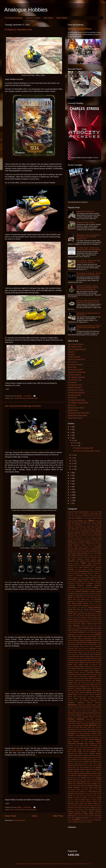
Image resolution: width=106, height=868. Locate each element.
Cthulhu (99, 591)
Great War (76, 640)
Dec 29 (76, 443)
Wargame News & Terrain (76, 408)
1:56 (82, 516)
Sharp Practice (93, 764)
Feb (73, 466)
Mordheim (90, 699)
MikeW (99, 693)
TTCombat (93, 798)
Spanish (99, 767)
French (86, 628)
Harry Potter (90, 646)
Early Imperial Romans (80, 603)
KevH (78, 669)
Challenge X (90, 573)
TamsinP (79, 783)
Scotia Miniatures (73, 760)
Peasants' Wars (80, 723)
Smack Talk (71, 767)
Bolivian (99, 557)
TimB (90, 792)
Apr (73, 461)
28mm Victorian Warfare (76, 344)
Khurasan (96, 669)
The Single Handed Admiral (77, 400)
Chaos (91, 575)
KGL (92, 669)
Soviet (86, 767)
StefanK (80, 776)
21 (71, 473)
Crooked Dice (98, 589)
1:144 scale (75, 514)
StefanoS (85, 776)
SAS (90, 755)
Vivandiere (75, 806)
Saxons (70, 757)
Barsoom (84, 545)
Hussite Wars (87, 653)
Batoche (95, 545)
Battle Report (78, 547)
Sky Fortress (93, 765)
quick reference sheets (74, 737)
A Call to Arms (86, 525)
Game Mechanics (92, 630)
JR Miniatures (93, 665)
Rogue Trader (77, 749)
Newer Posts (10, 816)
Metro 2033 (75, 693)
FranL (70, 628)
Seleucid (82, 762)
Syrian (88, 782)
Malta (93, 687)
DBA (79, 597)
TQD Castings (97, 796)
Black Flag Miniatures (80, 551)
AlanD (97, 529)
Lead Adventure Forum (75, 385)
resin (82, 745)
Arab (93, 535)
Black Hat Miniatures (92, 551)
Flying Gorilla (72, 367)
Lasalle (75, 679)
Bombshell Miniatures (91, 559)
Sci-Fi (99, 757)
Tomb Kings (93, 794)
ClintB (80, 581)
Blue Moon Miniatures (83, 557)
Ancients (71, 533)
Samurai (99, 753)
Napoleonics (73, 705)
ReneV (86, 743)
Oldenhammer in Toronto (76, 390)
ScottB (84, 760)
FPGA (82, 626)
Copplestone (72, 587)
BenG (84, 549)
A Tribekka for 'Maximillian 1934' (18, 30)
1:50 (79, 516)
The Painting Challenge (14, 18)
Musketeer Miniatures (76, 703)
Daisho (99, 593)
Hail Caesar (93, 644)
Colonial (99, 581)
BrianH (77, 561)
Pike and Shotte (90, 729)
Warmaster (71, 816)
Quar (100, 735)
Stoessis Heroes (91, 778)
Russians (93, 751)
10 (71, 503)
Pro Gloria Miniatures (83, 733)
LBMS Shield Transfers (91, 679)
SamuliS (92, 753)
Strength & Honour (82, 780)
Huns (75, 653)
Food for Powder (96, 620)
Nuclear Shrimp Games (84, 711)
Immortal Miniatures (74, 656)
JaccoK (94, 660)
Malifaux (89, 687)
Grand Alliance (77, 638)
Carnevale (70, 571)
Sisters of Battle (78, 765)
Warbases (93, 808)
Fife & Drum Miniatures (79, 616)
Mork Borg (98, 699)
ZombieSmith (81, 822)
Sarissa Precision (83, 755)
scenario (84, 757)
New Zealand (87, 705)
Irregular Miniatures (92, 658)
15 (71, 489)
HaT (76, 648)
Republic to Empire (95, 743)
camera (92, 567)
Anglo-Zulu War (72, 535)
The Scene (84, 788)
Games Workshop (78, 632)
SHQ (100, 764)
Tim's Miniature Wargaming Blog (78, 403)
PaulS (73, 723)
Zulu (86, 822)
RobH (96, 747)
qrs (91, 735)
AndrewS (77, 533)
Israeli (100, 658)
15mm (79, 518)
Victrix (76, 804)
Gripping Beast (92, 642)
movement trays (73, 701)
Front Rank (75, 630)
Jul (73, 458)
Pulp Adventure (32, 810)
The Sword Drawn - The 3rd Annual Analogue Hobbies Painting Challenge (89, 249)
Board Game (93, 557)
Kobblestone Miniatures (90, 675)
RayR (86, 739)
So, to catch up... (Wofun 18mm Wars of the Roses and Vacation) (88, 261)
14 (71, 492)
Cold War (93, 581)
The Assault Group (79, 786)
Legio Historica (91, 683)
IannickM (86, 654)
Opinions (70, 717)
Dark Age (79, 595)
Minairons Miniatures (84, 695)
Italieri (90, 660)
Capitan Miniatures (88, 569)
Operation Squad (97, 715)
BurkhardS (71, 565)
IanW (91, 654)
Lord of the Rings (89, 685)
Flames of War (73, 620)
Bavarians (71, 549)
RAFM (92, 737)
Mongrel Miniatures (73, 699)
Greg (78, 642)
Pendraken (92, 723)
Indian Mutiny (98, 656)
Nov (73, 455)
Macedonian (71, 687)
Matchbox (70, 691)
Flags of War (97, 618)
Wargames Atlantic (83, 810)
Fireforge (93, 616)
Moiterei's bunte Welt (74, 387)
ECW (76, 605)
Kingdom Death (88, 671)
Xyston (82, 820)
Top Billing (76, 796)
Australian (82, 541)
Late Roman (81, 679)
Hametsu (76, 646)
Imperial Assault (84, 656)
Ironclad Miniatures (81, 658)
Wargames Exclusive (95, 810)
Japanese (82, 662)
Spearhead (98, 770)
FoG (90, 620)
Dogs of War (90, 599)
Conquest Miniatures (94, 585)
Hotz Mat (92, 650)
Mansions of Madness (75, 689)
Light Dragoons (76, 685)
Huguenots (98, 650)
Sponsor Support (97, 772)
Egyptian (86, 605)
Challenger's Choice (82, 575)
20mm (81, 521)
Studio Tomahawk (92, 780)
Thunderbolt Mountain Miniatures (76, 792)
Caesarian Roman (73, 567)
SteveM (84, 778)
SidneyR (70, 765)
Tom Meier (87, 794)
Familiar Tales (90, 612)
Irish (74, 658)
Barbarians (98, 543)
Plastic (74, 731)
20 (71, 475)
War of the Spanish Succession (80, 808)
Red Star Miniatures (87, 741)
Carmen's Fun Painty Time (76, 359)
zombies (75, 822)
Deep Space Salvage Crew (85, 211)
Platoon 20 (80, 731)
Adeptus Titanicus (96, 527)
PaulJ (69, 723)
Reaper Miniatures (95, 739)
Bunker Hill (71, 352)
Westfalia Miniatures (82, 818)
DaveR (75, 597)
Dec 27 (76, 446)
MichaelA (82, 693)
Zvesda (89, 822)
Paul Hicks (98, 721)
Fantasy (98, 611)
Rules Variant (72, 751)
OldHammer (79, 715)
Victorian (89, 802)
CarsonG (76, 571)
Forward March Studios (75, 370)
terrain (95, 783)
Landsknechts (92, 677)
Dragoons (81, 601)
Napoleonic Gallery (33, 18)
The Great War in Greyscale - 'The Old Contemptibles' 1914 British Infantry (89, 274)
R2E (89, 737)
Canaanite (98, 567)
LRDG (100, 685)
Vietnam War (83, 804)
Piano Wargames (97, 727)
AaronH (97, 525)
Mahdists (83, 687)
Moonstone (83, 699)
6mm (69, 525)
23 (71, 435)
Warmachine (98, 814)
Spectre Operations (86, 772)
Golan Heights (92, 636)
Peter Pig (79, 727)
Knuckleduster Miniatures (75, 675)
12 (71, 498)
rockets (70, 749)
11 (71, 501)
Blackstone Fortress (83, 555)
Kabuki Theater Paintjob (95, 667)
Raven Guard (80, 739)
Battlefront (98, 547)
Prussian (71, 735)
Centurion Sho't (97, 571)
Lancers (76, 677)
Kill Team (80, 671)
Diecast (79, 599)
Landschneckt (83, 677)
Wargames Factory (74, 812)
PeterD (85, 727)
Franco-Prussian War (91, 626)
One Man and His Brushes (76, 393)
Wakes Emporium (92, 806)
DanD (74, 595)
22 (71, 438)
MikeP (95, 693)
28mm (12, 398)
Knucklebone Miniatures (94, 672)
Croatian (82, 589)
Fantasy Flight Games (74, 614)
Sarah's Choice (73, 755)
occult (100, 711)
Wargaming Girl (73, 410)
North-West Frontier (73, 709)
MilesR (70, 695)
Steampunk (95, 774)
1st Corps (75, 521)
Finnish (88, 616)
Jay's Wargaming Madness (76, 377)
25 (71, 430)
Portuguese (94, 731)
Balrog (94, 543)
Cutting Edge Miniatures (84, 593)
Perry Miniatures (90, 725)
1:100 (96, 512)
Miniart (70, 697)
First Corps (75, 618)
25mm (86, 521)
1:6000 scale (94, 516)
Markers (89, 689)
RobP (100, 747)
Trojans (84, 798)
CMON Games (86, 581)
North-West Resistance (86, 709)
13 (71, 495)
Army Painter (77, 539)
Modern (99, 697)
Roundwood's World (74, 395)
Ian (79, 654)
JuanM (76, 666)
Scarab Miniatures (77, 757)
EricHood (74, 864)
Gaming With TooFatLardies (77, 372)
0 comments (27, 807)
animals (79, 535)
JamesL (76, 663)
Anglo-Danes (89, 533)
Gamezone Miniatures (91, 632)
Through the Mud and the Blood (91, 790)
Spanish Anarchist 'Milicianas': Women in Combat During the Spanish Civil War (89, 328)
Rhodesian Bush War (74, 747)
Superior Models (72, 782)
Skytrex (99, 765)
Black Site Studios (93, 553)
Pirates (70, 731)
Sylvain (83, 782)
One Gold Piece (88, 715)
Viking (95, 804)
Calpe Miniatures (84, 567)
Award (78, 543)
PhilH (89, 727)
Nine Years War (78, 707)
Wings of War (93, 818)
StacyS (70, 774)
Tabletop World (97, 782)
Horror (79, 650)
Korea (100, 675)
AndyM (83, 533)
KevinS (88, 669)
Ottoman (99, 717)
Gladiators (80, 636)
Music (100, 701)
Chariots (88, 577)
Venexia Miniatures (80, 802)
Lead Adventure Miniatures (83, 681)
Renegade (80, 743)
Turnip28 (99, 798)
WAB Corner (72, 405)
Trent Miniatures (77, 798)
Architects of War (73, 537)
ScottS (89, 760)
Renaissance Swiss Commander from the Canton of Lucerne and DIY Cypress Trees (89, 237)
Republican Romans (74, 745)
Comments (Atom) (19, 820)
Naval (80, 705)
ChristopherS (72, 579)
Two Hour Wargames (74, 800)
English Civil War (74, 609)
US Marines (93, 800)
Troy (88, 798)
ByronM (88, 565)
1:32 (69, 516)
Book (100, 559)
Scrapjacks (94, 760)
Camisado (71, 354)
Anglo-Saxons (97, 533)
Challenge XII (72, 575)
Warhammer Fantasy (81, 814)
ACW (88, 527)
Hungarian (70, 653)
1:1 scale (91, 512)
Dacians (95, 593)
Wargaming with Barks (75, 418)
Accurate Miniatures (80, 527)
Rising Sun (90, 747)
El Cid (91, 605)
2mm (97, 521)
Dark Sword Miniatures (95, 595)
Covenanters (88, 587)
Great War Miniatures (86, 640)
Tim (87, 792)
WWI (73, 820)
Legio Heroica (82, 683)
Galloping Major (83, 630)
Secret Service (76, 762)
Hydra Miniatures (72, 654)
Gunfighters (86, 644)
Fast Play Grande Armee (89, 614)
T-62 (92, 782)
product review (96, 733)
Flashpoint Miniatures (83, 620)
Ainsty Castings (83, 529)
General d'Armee (90, 634)
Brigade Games (85, 561)
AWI (82, 543)
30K (100, 521)
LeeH (75, 683)
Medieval (98, 691)
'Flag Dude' (71, 512)
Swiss (79, 782)
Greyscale (83, 642)
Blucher (76, 557)
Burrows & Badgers (80, 565)
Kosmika (70, 677)
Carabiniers (98, 569)
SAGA (80, 753)
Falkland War (82, 612)
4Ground (94, 523)
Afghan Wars (75, 529)
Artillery (94, 539)
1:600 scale (87, 516)
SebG (70, 761)
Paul (92, 721)
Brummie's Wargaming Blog (77, 349)
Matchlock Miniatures (79, 691)
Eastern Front (93, 603)
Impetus (92, 656)
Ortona (79, 717)
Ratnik (74, 739)
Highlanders (93, 648)
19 (71, 478)
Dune (85, 601)
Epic (82, 609)
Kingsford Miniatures (80, 672)
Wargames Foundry (87, 812)
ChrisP (99, 577)
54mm (99, 523)
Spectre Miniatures (74, 772)
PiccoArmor (71, 729)
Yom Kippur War (97, 820)
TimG (94, 792)
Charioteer (82, 577)
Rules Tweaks (62, 18)
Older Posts (58, 816)
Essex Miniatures (90, 609)
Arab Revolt (98, 535)
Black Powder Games (75, 347)
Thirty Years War (95, 788)
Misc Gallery (48, 18)
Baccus (89, 543)
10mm (74, 518)
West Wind (71, 818)
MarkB (84, 689)
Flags (92, 618)
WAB (85, 806)
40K (85, 523)
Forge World (76, 624)
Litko (82, 685)
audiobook (76, 541)
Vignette (90, 804)
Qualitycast (95, 735)
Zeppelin (70, 822)
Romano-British (86, 749)
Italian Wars (84, 660)
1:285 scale (94, 514)
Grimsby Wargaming (74, 375)
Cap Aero (78, 569)
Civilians (92, 579)
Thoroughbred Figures (74, 790)
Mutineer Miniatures (94, 703)
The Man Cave (73, 398)
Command (71, 583)
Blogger (88, 864)
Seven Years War (90, 761)
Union (87, 800)
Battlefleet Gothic (89, 547)
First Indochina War (84, 618)
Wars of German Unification (83, 816)
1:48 (72, 516)
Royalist (99, 749)
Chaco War (71, 573)
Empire (70, 607)
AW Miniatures (72, 543)
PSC (75, 735)
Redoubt (99, 741)
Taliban (70, 784)
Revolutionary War (95, 745)
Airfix (94, 529)
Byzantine (94, 565)
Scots (80, 760)
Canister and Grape (74, 357)
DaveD (70, 597)
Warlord (91, 814)
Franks (99, 626)
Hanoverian (82, 646)
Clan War (98, 579)
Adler (69, 529)
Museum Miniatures (90, 701)
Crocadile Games (89, 589)
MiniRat (80, 697)
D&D (92, 593)
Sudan (99, 780)
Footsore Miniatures (74, 622)
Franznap (75, 628)
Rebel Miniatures (73, 741)
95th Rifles (78, 525)
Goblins (86, 636)
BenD (80, 549)
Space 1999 (92, 767)
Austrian (88, 541)
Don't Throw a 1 (73, 362)
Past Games (87, 721)
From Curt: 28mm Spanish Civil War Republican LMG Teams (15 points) (88, 301)
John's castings (78, 665)
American (85, 531)
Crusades (93, 591)
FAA (77, 612)
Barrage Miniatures (74, 545)
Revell (86, 745)
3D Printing (76, 523)
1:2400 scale (85, 514)
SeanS (100, 760)
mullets (81, 701)
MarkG (94, 689)
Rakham (97, 737)
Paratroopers (72, 721)
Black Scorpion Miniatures (80, 553)
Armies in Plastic (84, 537)
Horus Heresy (85, 650)
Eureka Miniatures (20, 398)
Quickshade (84, 737)
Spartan (82, 770)
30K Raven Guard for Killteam (80, 29)
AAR (93, 525)
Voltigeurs (81, 806)
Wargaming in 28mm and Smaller (78, 413)
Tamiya (74, 784)
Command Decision (80, 583)
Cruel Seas (71, 591)
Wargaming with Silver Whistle (77, 415)
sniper (77, 767)
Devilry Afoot (72, 599)
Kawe (69, 669)
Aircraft (90, 529)
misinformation (91, 697)
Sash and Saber (97, 755)
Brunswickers (97, 563)
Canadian (71, 569)
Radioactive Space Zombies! (86, 222)
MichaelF (89, 693)
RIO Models (83, 747)
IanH (82, 654)
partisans (80, 721)
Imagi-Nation (98, 654)
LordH (96, 685)
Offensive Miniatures (82, 713)
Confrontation (98, 583)
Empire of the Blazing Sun (80, 607)
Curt (76, 593)
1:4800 (76, 516)
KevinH (83, 669)
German (98, 634)
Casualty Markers (84, 571)
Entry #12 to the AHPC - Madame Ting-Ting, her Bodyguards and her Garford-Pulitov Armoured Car (88, 288)
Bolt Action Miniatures (75, 559)
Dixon (83, 599)
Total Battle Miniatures (86, 796)
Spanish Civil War (74, 769)
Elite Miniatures (97, 605)
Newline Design (97, 705)
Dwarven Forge (91, 601)
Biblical (94, 549)
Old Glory (91, 713)
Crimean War (76, 589)
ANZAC (89, 535)
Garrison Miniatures (80, 634)
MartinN (99, 689)
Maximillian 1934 (32, 398)
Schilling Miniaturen (92, 757)
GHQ (69, 636)
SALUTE (86, 753)
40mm (89, 523)
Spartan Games (90, 770)
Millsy (75, 695)
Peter (73, 727)
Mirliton (85, 697)
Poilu (85, 731)
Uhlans (83, 800)
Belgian (76, 549)
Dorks (76, 601)
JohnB (86, 665)
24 (71, 432)
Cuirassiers (71, 593)
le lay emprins (72, 382)
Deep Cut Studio (85, 597)
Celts (91, 571)
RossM (93, 749)
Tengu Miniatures (87, 784)
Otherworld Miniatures (89, 717)
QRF (89, 735)
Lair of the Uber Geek (75, 380)
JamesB (70, 662)
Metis (69, 693)
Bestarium (89, 549)
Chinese (94, 577)
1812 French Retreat (95, 518)
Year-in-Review (88, 820)
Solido (81, 767)
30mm (70, 523)
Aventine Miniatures (96, 541)
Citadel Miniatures (83, 579)
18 (71, 481)
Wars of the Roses (96, 816)
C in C (99, 565)
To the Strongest (79, 794)
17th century (85, 518)
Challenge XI (98, 573)
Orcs (75, 717)
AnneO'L (84, 535)
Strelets (75, 780)
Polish (89, 731)
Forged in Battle (86, 624)
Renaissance (72, 743)
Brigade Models (96, 561)
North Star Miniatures (95, 707)
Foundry (76, 626)
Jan (73, 469)
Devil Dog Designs (96, 597)
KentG (74, 669)
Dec (73, 440)
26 (71, 427)
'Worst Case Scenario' (82, 512)
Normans (86, 707)
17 (71, 484)
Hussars (80, 653)
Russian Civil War (83, 751)
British (83, 563)
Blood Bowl (93, 555)
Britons (90, 563)
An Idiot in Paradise (95, 531)
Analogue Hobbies (26, 10)
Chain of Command (80, 573)
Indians (70, 658)
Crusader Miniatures (82, 591)
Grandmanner (87, 638)
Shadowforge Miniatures (81, 764)
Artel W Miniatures (86, 539)
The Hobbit (88, 786)
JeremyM (89, 663)
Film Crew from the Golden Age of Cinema (23, 406)
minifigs (75, 697)
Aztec (85, 543)
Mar (73, 463)
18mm (70, 521)
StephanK (91, 776)
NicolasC (70, 707)
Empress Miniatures (95, 607)
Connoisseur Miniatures (76, 585)
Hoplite (74, 650)
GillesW (74, 636)
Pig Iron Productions (80, 729)
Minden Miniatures (96, 695)
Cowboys (96, 587)
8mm (73, 525)
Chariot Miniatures (73, 577)
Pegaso (87, 723)
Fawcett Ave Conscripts (75, 365)
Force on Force (94, 622)
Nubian (74, 711)
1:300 (100, 514)
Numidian (94, 711)
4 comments (27, 396)
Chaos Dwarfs (97, 575)
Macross (78, 687)
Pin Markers (98, 729)
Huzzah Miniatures (96, 653)
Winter (99, 818)
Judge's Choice (84, 667)
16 (71, 487)
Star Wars (75, 774)
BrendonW (71, 561)
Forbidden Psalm (84, 622)
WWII (77, 820)
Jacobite (99, 660)
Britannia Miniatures (74, 563)
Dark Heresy (86, 595)
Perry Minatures (78, 725)
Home (34, 816)
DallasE (70, 595)
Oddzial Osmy (72, 713)
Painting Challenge (76, 719)
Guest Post (79, 644)
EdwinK (80, 605)
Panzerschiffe (90, 719)
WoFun (70, 820)
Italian (77, 660)
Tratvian (70, 798)
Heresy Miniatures (84, 648)
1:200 (80, 514)
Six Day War (86, 765)
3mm (82, 523)
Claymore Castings (73, 581)
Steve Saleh (77, 778)
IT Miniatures (72, 660)
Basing (89, 545)
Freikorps (80, 628)
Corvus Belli (81, 587)
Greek (96, 640)
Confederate (90, 583)
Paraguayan (98, 719)
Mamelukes (98, 687)
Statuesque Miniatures (84, 774)
